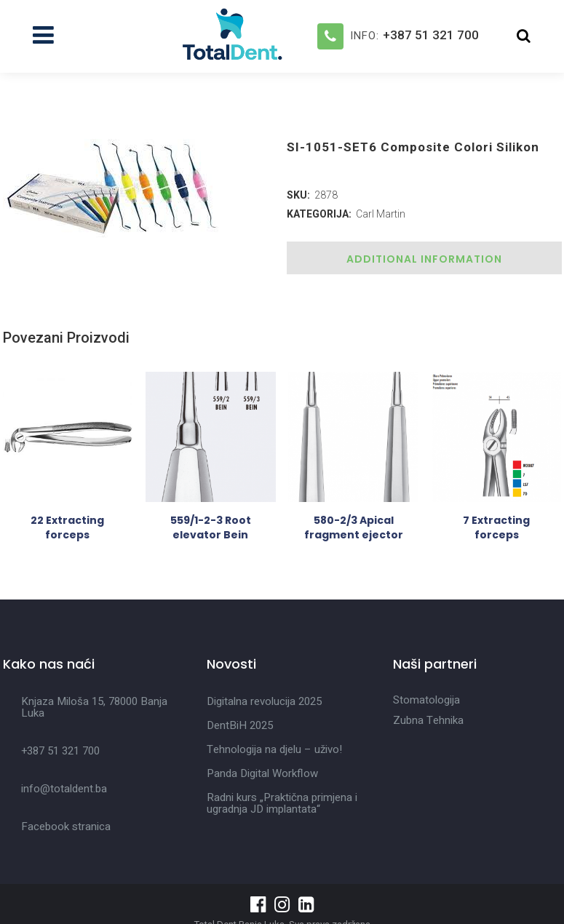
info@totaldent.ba (64, 789)
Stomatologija (426, 700)
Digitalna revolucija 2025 (264, 701)
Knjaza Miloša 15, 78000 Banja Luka (94, 707)
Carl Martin (381, 214)
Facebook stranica (66, 827)
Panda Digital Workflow (262, 773)
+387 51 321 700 (431, 35)
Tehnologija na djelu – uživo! (274, 749)
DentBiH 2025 (240, 725)
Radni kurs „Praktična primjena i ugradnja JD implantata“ (282, 803)
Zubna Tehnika (428, 720)
